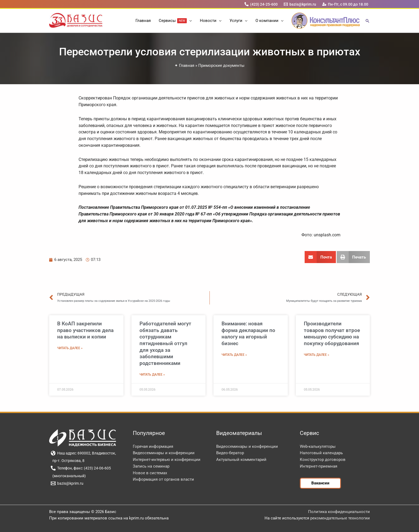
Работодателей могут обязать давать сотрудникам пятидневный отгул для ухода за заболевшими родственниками (165, 343)
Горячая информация (153, 446)
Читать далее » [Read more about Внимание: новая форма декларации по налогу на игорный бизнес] (234, 355)
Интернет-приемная (319, 466)
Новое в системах (150, 473)
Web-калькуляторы (318, 446)
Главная (187, 65)
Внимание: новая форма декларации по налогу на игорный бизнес (248, 334)
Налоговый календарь (321, 453)
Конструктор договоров (323, 460)
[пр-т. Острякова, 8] (67, 461)
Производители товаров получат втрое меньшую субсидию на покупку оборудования (332, 334)
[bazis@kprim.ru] (300, 4)
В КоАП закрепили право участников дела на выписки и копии (85, 330)
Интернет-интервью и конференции (167, 460)
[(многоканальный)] (68, 476)
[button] (189, 21)
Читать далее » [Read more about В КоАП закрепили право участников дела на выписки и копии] (70, 348)
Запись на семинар (151, 466)
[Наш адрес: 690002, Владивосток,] (83, 453)
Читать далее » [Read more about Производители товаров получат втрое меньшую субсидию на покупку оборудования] (317, 355)
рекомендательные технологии (340, 518)
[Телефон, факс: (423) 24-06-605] (81, 468)
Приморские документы (221, 65)
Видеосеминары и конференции (164, 453)
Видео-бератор (230, 453)
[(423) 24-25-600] (261, 4)
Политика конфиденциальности (339, 512)
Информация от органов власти (163, 479)
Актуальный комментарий (241, 460)
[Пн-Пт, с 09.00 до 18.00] (345, 4)
